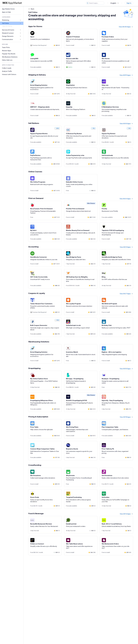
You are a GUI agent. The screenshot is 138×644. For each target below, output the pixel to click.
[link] (12, 9)
